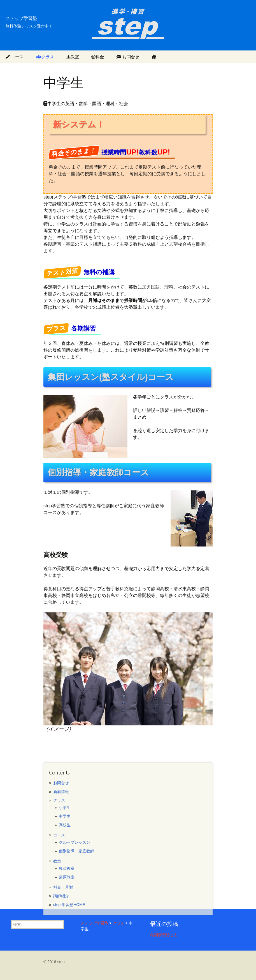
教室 (73, 57)
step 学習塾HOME (69, 905)
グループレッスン (75, 842)
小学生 (65, 808)
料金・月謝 (63, 887)
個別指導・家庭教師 (76, 851)
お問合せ (128, 57)
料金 (98, 57)
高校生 (65, 825)
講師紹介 (61, 896)
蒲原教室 (67, 877)
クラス (45, 57)
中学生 (65, 816)
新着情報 (61, 792)
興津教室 (67, 868)
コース (15, 57)
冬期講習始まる (164, 935)
